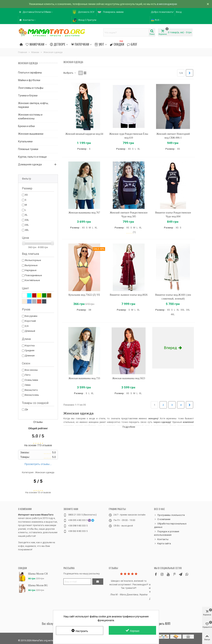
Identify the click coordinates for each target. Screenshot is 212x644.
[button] (36, 12)
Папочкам (80, 44)
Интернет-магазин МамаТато (36, 515)
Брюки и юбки (26, 126)
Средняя (30, 350)
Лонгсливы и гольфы (31, 88)
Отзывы (113, 568)
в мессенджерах (167, 4)
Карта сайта (162, 544)
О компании (25, 509)
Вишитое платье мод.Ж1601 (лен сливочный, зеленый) (173, 297)
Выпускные (31, 265)
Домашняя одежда (30, 164)
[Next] (190, 73)
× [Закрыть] (208, 4)
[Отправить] (98, 582)
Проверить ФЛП (161, 624)
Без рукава (31, 316)
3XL (27, 225)
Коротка (30, 346)
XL (26, 215)
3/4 (27, 326)
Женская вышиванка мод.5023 (129, 378)
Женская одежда (28, 63)
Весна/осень (32, 395)
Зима (28, 385)
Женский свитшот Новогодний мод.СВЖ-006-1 (173, 136)
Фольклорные (33, 260)
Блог (132, 44)
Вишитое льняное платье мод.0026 (129, 295)
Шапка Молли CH (38, 574)
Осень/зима (31, 380)
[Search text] (126, 32)
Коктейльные (32, 280)
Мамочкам (35, 44)
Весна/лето (31, 390)
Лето (28, 375)
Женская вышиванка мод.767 (84, 213)
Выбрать (70, 73)
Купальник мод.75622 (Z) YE (84, 295)
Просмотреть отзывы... (38, 464)
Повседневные (33, 275)
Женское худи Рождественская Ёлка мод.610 (129, 136)
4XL (27, 230)
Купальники (25, 141)
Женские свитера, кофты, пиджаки (33, 105)
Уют (99, 44)
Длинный (30, 331)
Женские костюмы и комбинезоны (30, 117)
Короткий (30, 321)
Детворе (58, 44)
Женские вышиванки (31, 134)
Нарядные (31, 270)
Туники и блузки (28, 96)
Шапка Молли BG (38, 585)
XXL (27, 220)
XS (26, 195)
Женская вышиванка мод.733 (84, 378)
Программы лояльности (169, 515)
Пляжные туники (28, 149)
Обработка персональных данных (170, 525)
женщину (153, 418)
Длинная (30, 356)
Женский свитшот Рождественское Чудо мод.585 (129, 215)
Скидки (117, 44)
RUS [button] (156, 20)
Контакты (161, 539)
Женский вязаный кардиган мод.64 (84, 134)
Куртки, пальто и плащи (32, 157)
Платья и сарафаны (30, 73)
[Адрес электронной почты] (77, 582)
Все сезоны (31, 370)
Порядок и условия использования (167, 533)
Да (26, 409)
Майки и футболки (29, 80)
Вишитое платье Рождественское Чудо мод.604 (173, 215)
